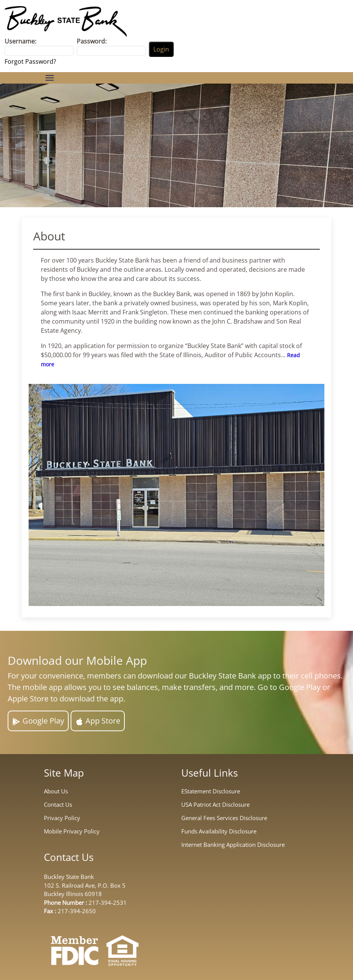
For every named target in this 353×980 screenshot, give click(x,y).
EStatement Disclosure (211, 791)
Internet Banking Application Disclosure (233, 845)
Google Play (38, 721)
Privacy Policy (62, 818)
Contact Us (58, 805)
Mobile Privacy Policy (72, 831)
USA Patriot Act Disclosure (215, 805)
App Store (98, 721)
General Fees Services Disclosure (224, 818)
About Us (56, 791)
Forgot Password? (30, 61)
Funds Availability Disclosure (219, 831)
